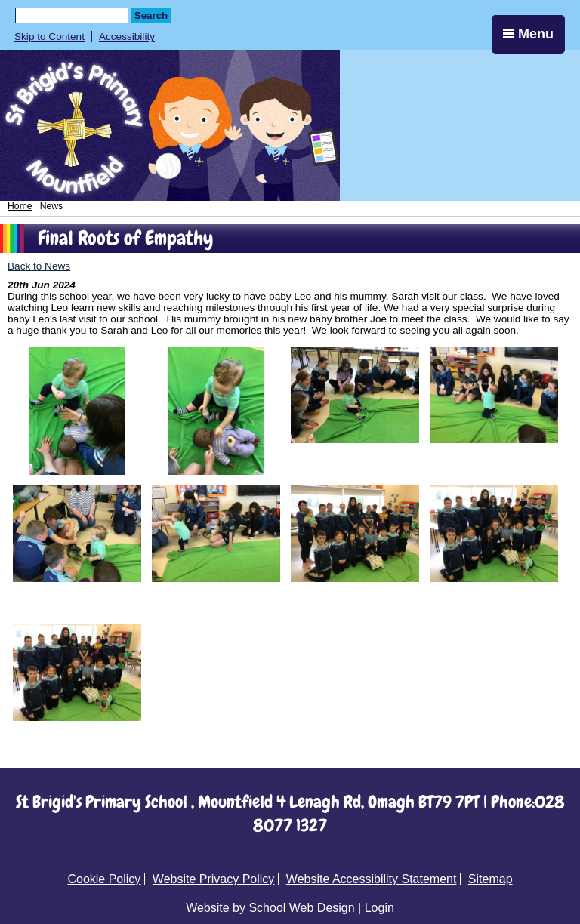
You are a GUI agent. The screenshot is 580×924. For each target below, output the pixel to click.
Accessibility (127, 37)
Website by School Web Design (270, 908)
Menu (528, 34)
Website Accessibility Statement (372, 879)
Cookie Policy (104, 879)
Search (151, 15)
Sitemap (491, 879)
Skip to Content (49, 37)
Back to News (39, 266)
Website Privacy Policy (214, 879)
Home (20, 206)
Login (379, 908)
